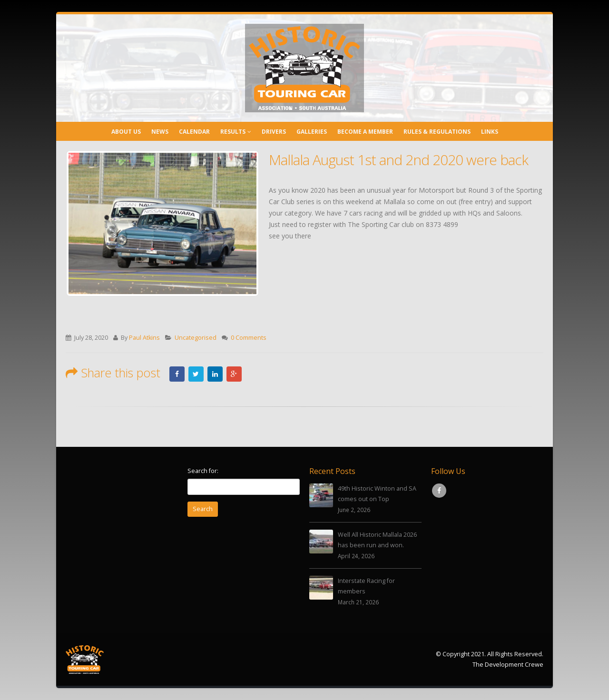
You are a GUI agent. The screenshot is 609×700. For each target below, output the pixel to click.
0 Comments (249, 338)
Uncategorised (196, 338)
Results (233, 132)
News (160, 132)
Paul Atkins (144, 338)
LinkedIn (215, 374)
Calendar (194, 132)
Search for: (203, 471)
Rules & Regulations (437, 132)
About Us (126, 132)
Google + (234, 374)
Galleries (312, 132)
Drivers (274, 132)
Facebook (177, 374)
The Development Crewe (508, 665)
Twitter (196, 374)
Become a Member (365, 132)
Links (490, 132)
